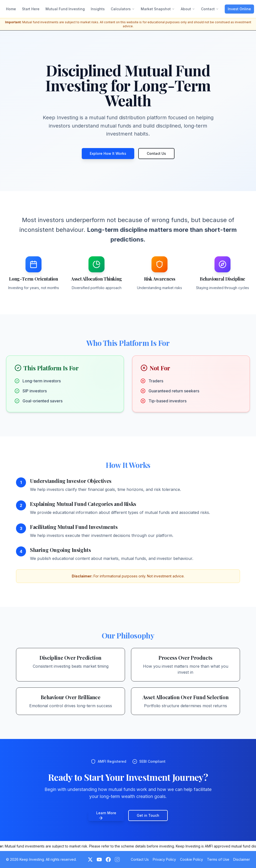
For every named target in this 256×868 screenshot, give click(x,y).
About (188, 9)
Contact (210, 9)
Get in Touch (148, 815)
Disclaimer (242, 859)
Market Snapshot (158, 9)
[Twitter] (90, 859)
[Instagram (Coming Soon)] (117, 859)
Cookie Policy (191, 859)
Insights (98, 9)
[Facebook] (108, 859)
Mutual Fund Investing (65, 9)
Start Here (31, 9)
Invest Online (239, 9)
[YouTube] (99, 859)
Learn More (106, 816)
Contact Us (156, 153)
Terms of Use (218, 859)
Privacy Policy (164, 859)
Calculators (123, 9)
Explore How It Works (108, 153)
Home (11, 9)
